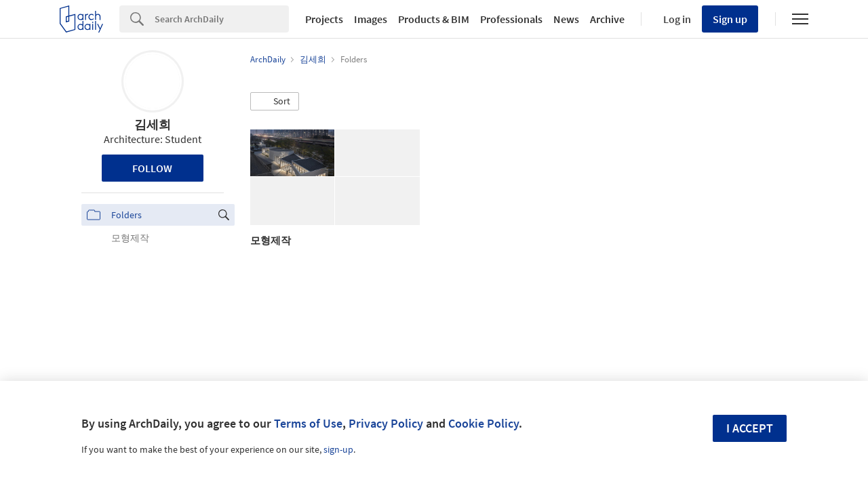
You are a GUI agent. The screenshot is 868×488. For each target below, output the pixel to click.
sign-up (338, 449)
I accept (750, 428)
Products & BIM (434, 19)
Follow (152, 168)
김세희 (153, 124)
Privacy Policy (386, 423)
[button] (275, 102)
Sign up (730, 19)
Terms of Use (308, 423)
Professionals (511, 19)
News (566, 19)
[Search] (222, 19)
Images (371, 19)
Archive (607, 19)
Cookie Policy (484, 423)
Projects (324, 19)
